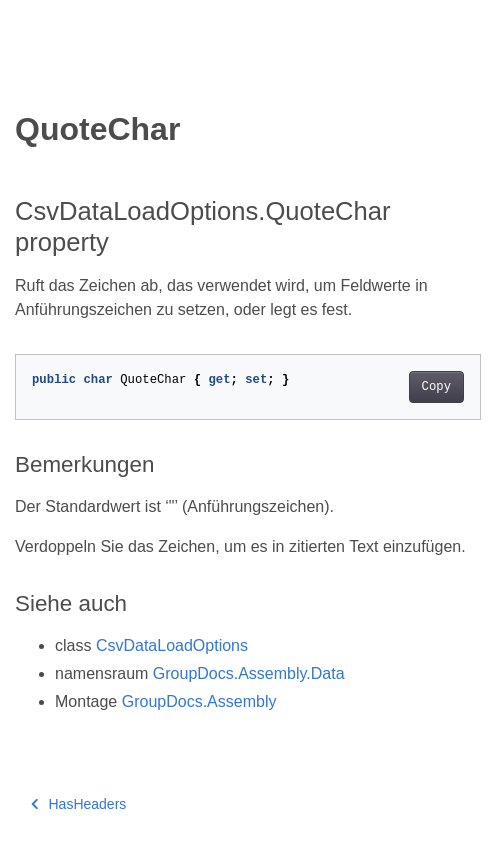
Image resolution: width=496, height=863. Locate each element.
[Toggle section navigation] (32, 77)
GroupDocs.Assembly (199, 701)
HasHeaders (78, 804)
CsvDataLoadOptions (172, 645)
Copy (436, 387)
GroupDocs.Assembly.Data (249, 673)
